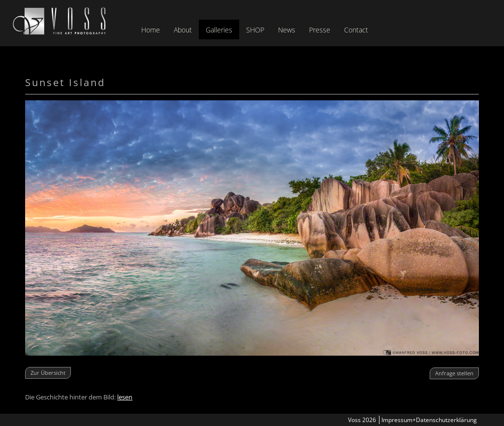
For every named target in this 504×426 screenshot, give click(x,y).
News (287, 30)
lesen (125, 397)
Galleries (219, 30)
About (183, 30)
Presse (320, 30)
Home (151, 30)
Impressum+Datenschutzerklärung (429, 420)
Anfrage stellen (454, 373)
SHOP (255, 30)
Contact (356, 30)
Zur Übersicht (48, 373)
